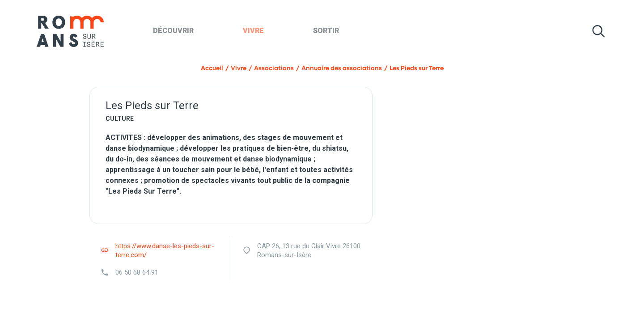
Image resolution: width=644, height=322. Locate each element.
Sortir (326, 31)
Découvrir (173, 31)
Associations (274, 68)
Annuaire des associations (342, 68)
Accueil (212, 68)
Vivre (253, 31)
